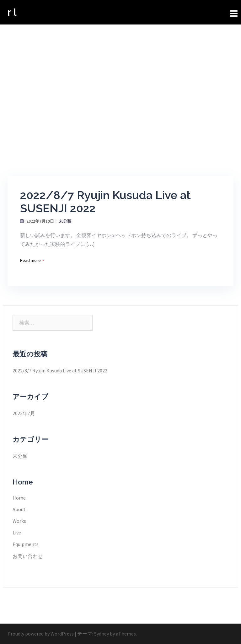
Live (17, 533)
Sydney (102, 634)
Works (19, 521)
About (19, 509)
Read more (32, 260)
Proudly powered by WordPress (41, 634)
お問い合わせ (28, 556)
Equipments (26, 544)
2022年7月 (24, 413)
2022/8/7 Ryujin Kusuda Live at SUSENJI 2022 (60, 371)
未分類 (65, 221)
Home (19, 498)
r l (12, 12)
